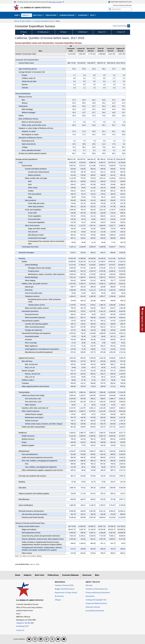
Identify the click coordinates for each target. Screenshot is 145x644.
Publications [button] (51, 15)
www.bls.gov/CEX (22, 626)
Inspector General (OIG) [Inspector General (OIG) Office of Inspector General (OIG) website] (64, 585)
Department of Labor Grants (66, 592)
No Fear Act (59, 596)
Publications (53, 575)
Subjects (28, 575)
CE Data (63, 32)
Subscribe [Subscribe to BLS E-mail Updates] (129, 5)
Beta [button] (92, 15)
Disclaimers (90, 596)
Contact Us (20, 630)
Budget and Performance (65, 589)
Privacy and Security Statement (98, 592)
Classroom (87, 575)
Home (18, 575)
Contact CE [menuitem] (121, 32)
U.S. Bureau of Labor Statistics (36, 8)
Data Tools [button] (38, 15)
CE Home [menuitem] (24, 32)
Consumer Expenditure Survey (44, 21)
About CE (102, 32)
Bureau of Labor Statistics (23, 21)
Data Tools (40, 575)
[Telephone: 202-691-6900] (34, 623)
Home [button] (17, 15)
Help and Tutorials (93, 607)
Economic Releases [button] (67, 15)
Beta (97, 575)
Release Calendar (119, 5)
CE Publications (43, 32)
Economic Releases (71, 575)
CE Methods (82, 32)
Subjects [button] (26, 15)
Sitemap (89, 585)
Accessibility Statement (95, 611)
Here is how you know (55, 2)
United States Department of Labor (120, 2)
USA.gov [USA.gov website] (58, 600)
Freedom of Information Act (97, 589)
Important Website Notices (96, 603)
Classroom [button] (83, 15)
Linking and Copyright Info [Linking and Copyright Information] (96, 600)
